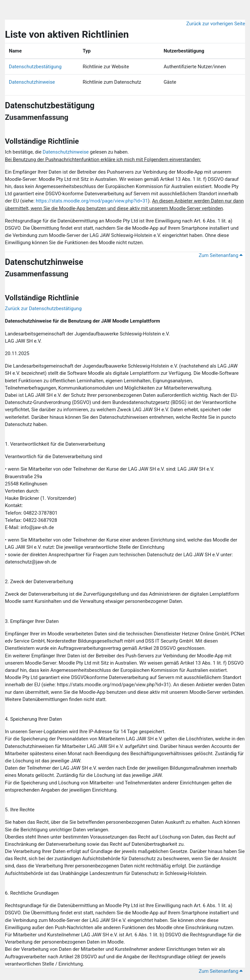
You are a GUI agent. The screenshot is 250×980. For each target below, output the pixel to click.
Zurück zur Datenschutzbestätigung (43, 309)
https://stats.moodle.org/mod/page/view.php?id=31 (92, 201)
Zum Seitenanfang (221, 255)
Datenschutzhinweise (32, 82)
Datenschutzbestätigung (35, 67)
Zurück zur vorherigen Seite (216, 24)
